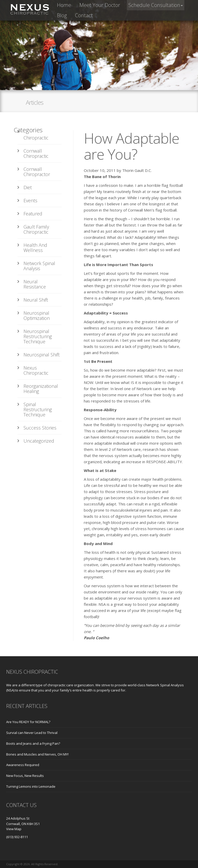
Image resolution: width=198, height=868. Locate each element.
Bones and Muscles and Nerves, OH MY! (37, 754)
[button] (156, 5)
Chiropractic (36, 138)
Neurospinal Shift (42, 355)
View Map (14, 829)
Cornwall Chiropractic (36, 153)
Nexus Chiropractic (36, 370)
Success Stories (40, 428)
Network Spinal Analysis (39, 266)
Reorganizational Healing (41, 389)
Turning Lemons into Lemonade (31, 786)
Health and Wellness (35, 248)
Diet (28, 187)
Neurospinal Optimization (37, 315)
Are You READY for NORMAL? (28, 722)
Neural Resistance (35, 284)
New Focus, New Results (25, 776)
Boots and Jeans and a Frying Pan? (33, 743)
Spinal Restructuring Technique (38, 409)
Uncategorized (39, 441)
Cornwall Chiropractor (37, 172)
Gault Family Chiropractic (36, 229)
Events (30, 200)
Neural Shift (36, 300)
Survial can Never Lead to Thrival (32, 733)
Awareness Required (23, 765)
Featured (33, 214)
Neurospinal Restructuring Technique (38, 336)
